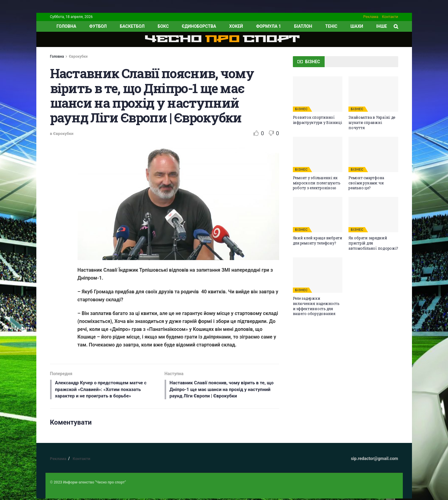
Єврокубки (78, 56)
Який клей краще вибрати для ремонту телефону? (318, 240)
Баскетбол (132, 26)
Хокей (236, 26)
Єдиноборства (199, 26)
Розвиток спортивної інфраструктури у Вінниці (317, 120)
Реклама (371, 17)
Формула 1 (268, 26)
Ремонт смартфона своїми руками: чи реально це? (366, 183)
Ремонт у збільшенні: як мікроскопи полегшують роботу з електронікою (317, 183)
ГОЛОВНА (66, 26)
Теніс (331, 26)
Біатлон (303, 26)
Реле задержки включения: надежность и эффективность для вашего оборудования (316, 306)
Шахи (357, 26)
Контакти (390, 17)
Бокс (163, 26)
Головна (57, 56)
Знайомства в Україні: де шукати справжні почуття (372, 122)
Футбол (98, 26)
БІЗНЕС (302, 109)
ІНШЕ (382, 26)
